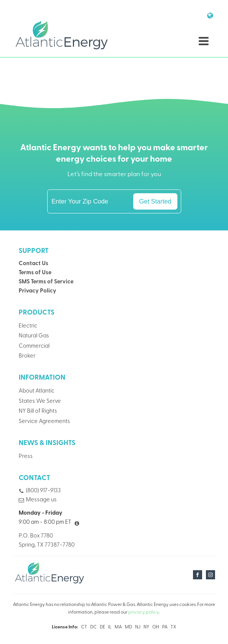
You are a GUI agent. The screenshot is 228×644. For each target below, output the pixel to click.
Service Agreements (44, 422)
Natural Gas (34, 336)
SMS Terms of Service (46, 282)
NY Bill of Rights (38, 411)
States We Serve (40, 402)
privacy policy (144, 612)
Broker (27, 356)
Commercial (34, 346)
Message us (41, 500)
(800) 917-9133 (43, 491)
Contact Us (33, 264)
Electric (28, 326)
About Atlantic (37, 391)
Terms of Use (35, 273)
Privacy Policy (37, 291)
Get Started (155, 201)
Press (26, 457)
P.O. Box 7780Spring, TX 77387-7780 (47, 541)
